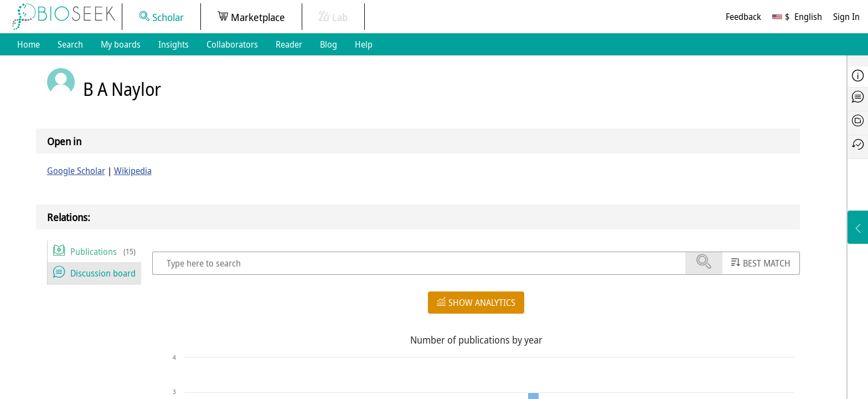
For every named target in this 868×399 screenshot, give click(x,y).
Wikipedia (133, 171)
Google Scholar (76, 171)
